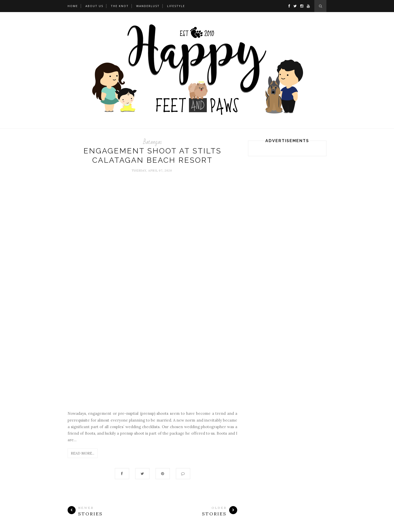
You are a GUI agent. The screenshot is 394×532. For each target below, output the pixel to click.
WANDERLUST (148, 6)
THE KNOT (120, 6)
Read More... (83, 453)
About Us (94, 6)
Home (73, 6)
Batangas (153, 142)
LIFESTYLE (176, 6)
